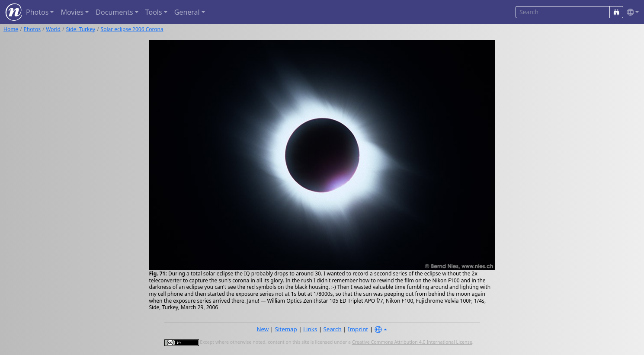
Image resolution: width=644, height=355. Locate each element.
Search (333, 329)
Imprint (358, 329)
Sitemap (286, 329)
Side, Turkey (80, 29)
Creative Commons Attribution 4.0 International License (412, 342)
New (263, 329)
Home (11, 29)
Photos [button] (37, 12)
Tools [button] (154, 12)
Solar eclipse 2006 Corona (132, 29)
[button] (631, 12)
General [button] (187, 12)
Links (310, 329)
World (53, 29)
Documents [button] (114, 12)
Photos (32, 29)
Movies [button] (72, 12)
